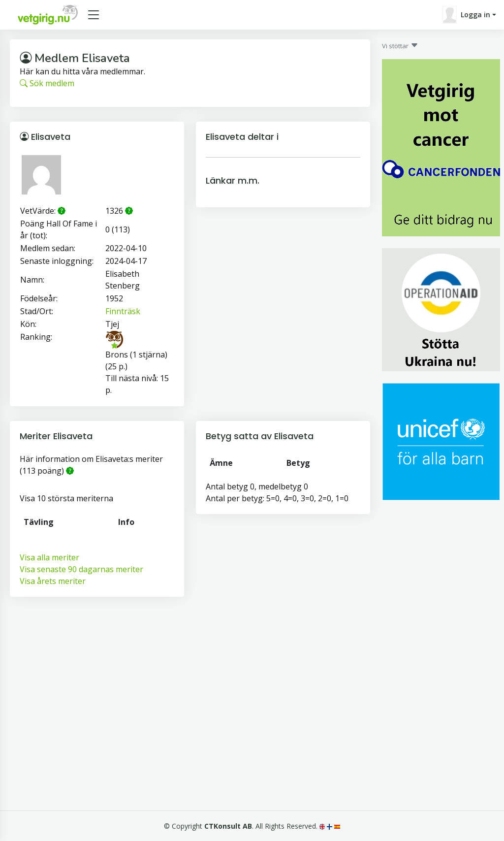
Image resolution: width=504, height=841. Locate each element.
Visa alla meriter (49, 557)
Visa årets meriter (53, 581)
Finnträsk (123, 311)
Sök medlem (47, 83)
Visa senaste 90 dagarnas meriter (81, 569)
